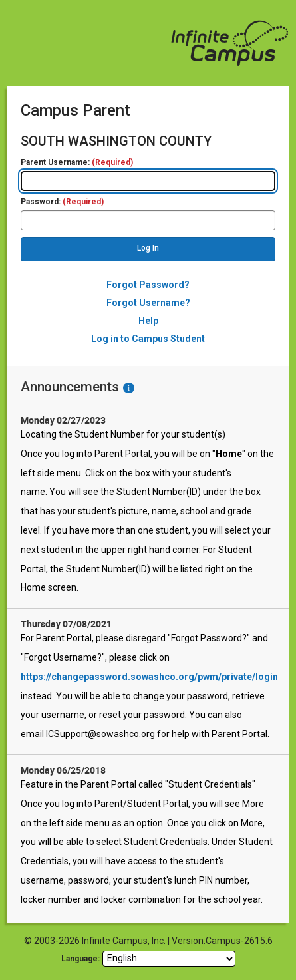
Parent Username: (77, 163)
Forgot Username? (148, 303)
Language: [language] (80, 959)
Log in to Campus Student (148, 339)
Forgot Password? (148, 285)
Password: (62, 202)
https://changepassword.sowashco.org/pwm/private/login (149, 677)
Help (148, 321)
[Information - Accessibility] (129, 388)
